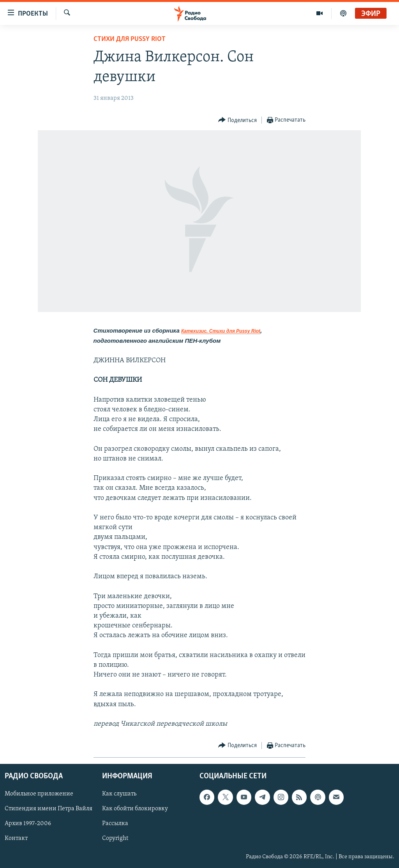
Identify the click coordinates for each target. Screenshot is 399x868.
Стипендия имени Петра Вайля (49, 809)
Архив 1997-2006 (28, 824)
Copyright (115, 839)
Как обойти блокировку (135, 809)
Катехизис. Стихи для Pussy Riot (221, 331)
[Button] (237, 120)
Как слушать (119, 794)
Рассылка (115, 824)
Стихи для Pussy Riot (130, 39)
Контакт (16, 839)
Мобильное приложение (39, 794)
